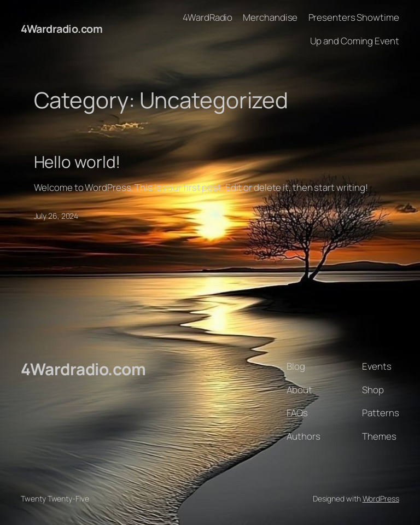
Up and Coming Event (355, 41)
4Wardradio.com (62, 29)
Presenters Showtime (354, 17)
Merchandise (270, 17)
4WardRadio (208, 17)
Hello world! (77, 162)
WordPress (381, 498)
